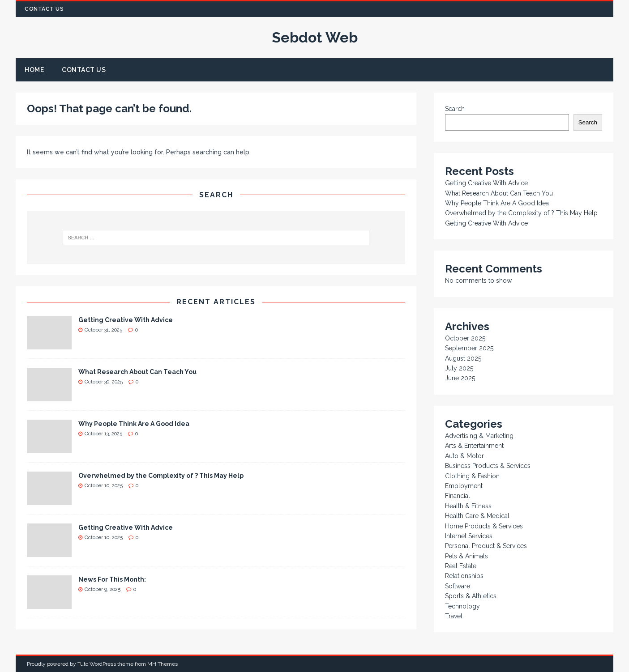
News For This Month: (112, 579)
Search (455, 109)
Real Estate (461, 566)
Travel (454, 616)
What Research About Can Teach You (137, 372)
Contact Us (44, 9)
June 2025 (460, 378)
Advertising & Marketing (479, 436)
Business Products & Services (488, 466)
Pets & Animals (466, 556)
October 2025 (465, 338)
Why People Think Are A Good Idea (134, 424)
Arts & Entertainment (474, 446)
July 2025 (459, 368)
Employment (464, 486)
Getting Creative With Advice (126, 320)
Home (34, 70)
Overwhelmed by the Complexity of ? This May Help (161, 476)
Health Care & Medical (477, 516)
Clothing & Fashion (472, 476)
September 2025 (469, 348)
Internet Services (469, 536)
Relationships (464, 576)
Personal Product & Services (486, 546)
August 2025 (463, 358)
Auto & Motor (464, 456)
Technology (462, 606)
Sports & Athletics (471, 596)
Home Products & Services (484, 526)
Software (458, 586)
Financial (458, 496)
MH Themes (163, 664)
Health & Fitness (468, 506)
